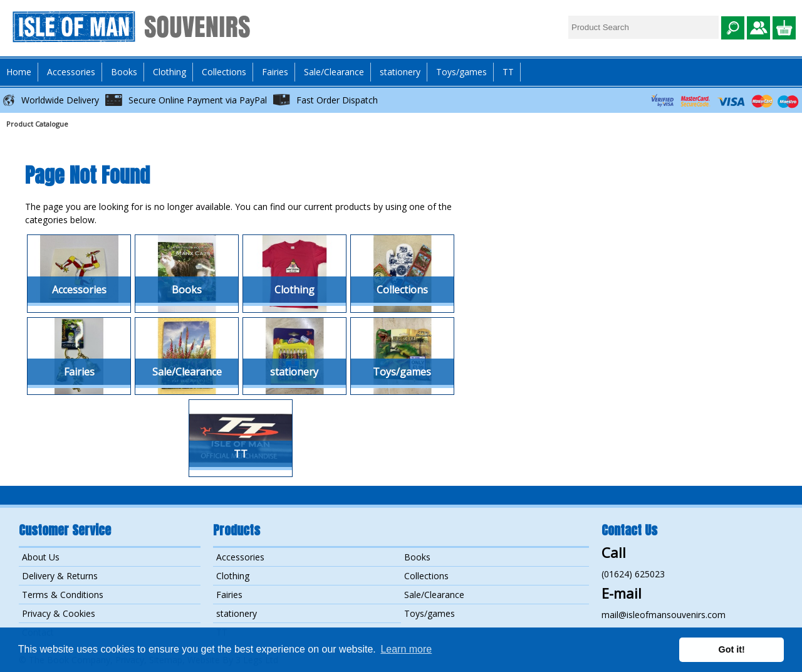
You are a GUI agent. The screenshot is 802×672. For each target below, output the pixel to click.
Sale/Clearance (334, 72)
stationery (400, 72)
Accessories (240, 557)
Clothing (233, 576)
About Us (41, 557)
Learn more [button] (406, 649)
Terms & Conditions (63, 595)
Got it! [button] (732, 649)
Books (417, 557)
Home (19, 72)
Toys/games (461, 72)
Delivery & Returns (60, 576)
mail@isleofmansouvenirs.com (664, 615)
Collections (426, 576)
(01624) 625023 (633, 574)
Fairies (275, 72)
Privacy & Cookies (59, 613)
